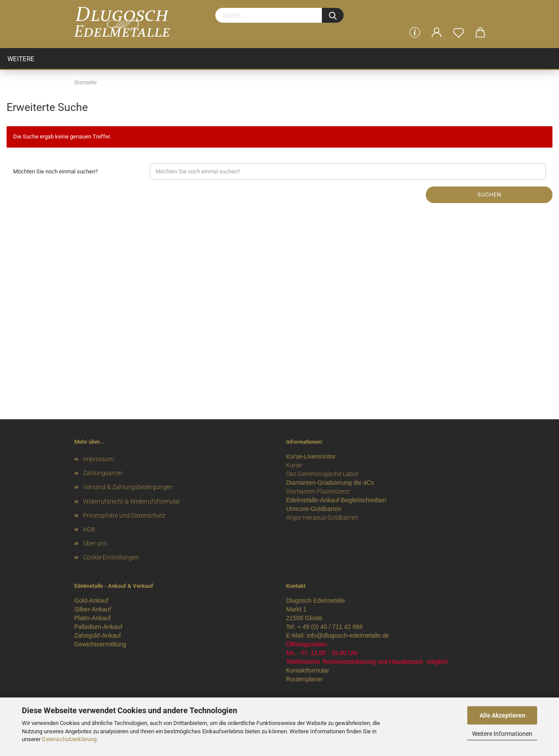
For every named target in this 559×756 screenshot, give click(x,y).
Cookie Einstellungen (111, 557)
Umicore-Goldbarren (314, 509)
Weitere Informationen (502, 734)
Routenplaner (304, 679)
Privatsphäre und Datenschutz (124, 515)
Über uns (95, 543)
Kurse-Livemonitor (311, 456)
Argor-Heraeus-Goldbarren (322, 518)
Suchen (489, 195)
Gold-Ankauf (91, 601)
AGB (89, 529)
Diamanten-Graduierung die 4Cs (330, 483)
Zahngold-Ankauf (98, 635)
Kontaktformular (308, 670)
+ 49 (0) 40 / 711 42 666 (330, 627)
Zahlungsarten (103, 473)
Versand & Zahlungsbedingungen (128, 487)
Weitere (21, 59)
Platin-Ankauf (92, 618)
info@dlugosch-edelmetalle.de (348, 635)
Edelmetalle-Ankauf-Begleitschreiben (336, 500)
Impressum (98, 459)
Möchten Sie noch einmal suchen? (55, 171)
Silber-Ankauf (93, 609)
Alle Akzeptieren (502, 715)
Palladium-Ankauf (98, 627)
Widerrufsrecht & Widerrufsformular (132, 501)
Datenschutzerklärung (69, 739)
